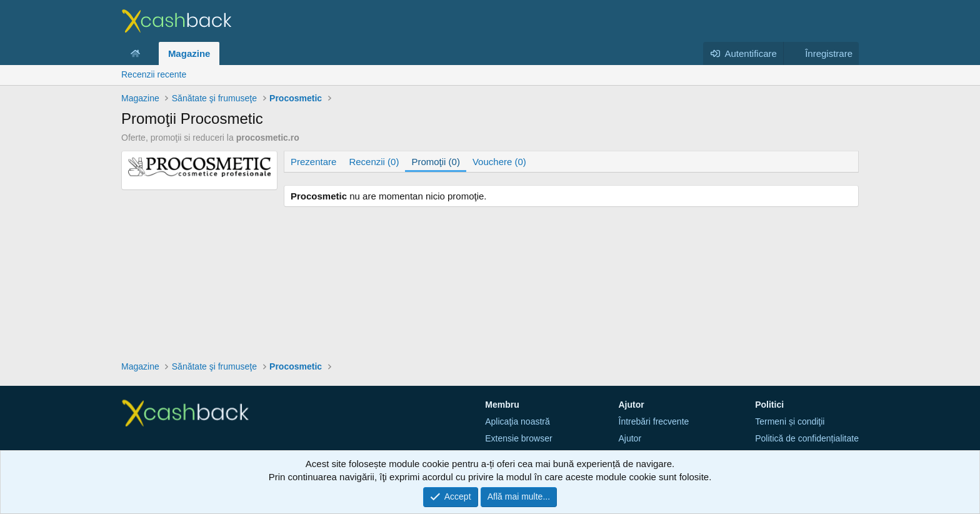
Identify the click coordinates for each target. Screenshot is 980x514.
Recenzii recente (154, 74)
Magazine (189, 53)
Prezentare (313, 162)
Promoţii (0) (436, 162)
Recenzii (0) (374, 162)
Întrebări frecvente (654, 421)
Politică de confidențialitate (807, 438)
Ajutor (630, 438)
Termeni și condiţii (790, 421)
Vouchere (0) (499, 162)
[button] (150, 53)
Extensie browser (518, 438)
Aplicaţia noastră (517, 421)
